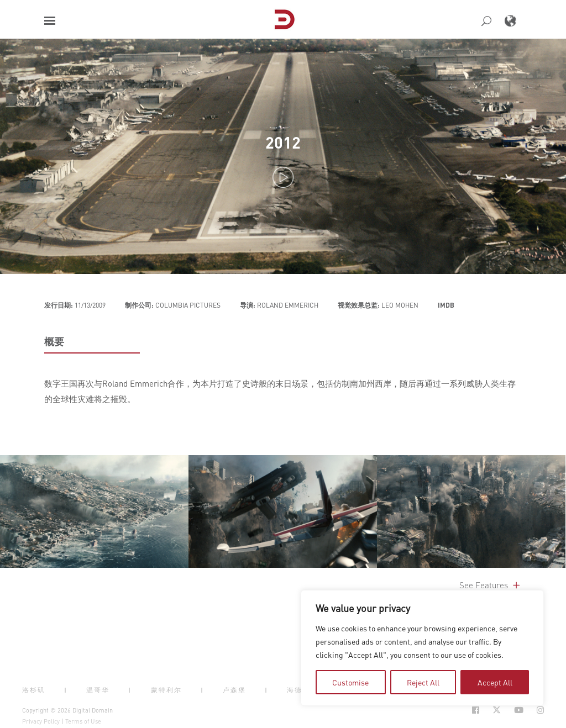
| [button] (66, 690)
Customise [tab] (350, 682)
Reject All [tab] (423, 682)
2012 (283, 142)
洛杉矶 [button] (34, 690)
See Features (491, 585)
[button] (50, 21)
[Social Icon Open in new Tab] (476, 710)
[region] (422, 648)
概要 (54, 341)
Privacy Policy (41, 721)
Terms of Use (83, 721)
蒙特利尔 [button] (166, 690)
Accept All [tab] (495, 682)
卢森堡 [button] (234, 690)
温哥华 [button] (98, 690)
